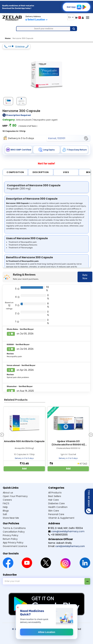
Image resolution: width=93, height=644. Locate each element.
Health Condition (58, 507)
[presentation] (91, 434)
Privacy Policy (11, 535)
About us (8, 493)
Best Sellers (55, 496)
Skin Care (54, 511)
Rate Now (85, 277)
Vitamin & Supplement (61, 518)
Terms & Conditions (14, 528)
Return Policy (10, 539)
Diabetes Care (56, 503)
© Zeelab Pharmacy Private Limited (35, 629)
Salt (5, 514)
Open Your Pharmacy (15, 496)
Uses (66, 172)
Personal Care (56, 514)
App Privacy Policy (13, 543)
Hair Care (53, 500)
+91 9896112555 (58, 535)
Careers (7, 500)
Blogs (6, 511)
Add (24, 469)
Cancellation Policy (14, 532)
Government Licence (15, 546)
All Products (55, 493)
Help (5, 507)
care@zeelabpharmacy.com (66, 531)
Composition (15, 172)
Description (41, 172)
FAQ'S (6, 503)
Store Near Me (11, 518)
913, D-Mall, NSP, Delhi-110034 (66, 528)
